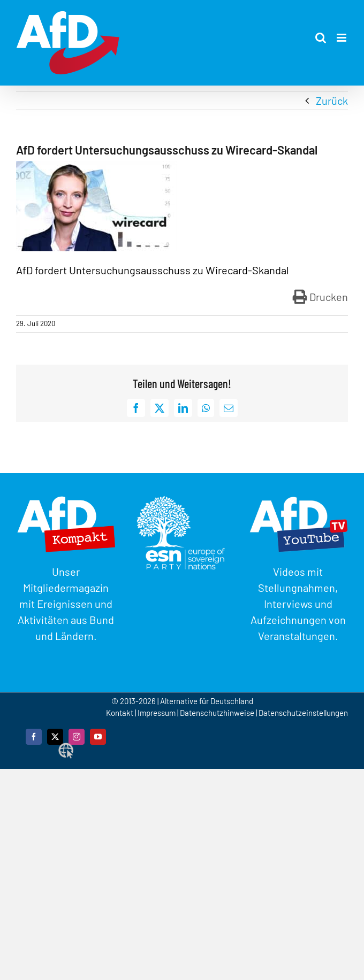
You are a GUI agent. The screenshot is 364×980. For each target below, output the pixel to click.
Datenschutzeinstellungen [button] (303, 713)
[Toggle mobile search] (321, 38)
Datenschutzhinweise (217, 713)
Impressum (157, 713)
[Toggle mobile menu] (342, 38)
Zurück (332, 101)
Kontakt (120, 713)
